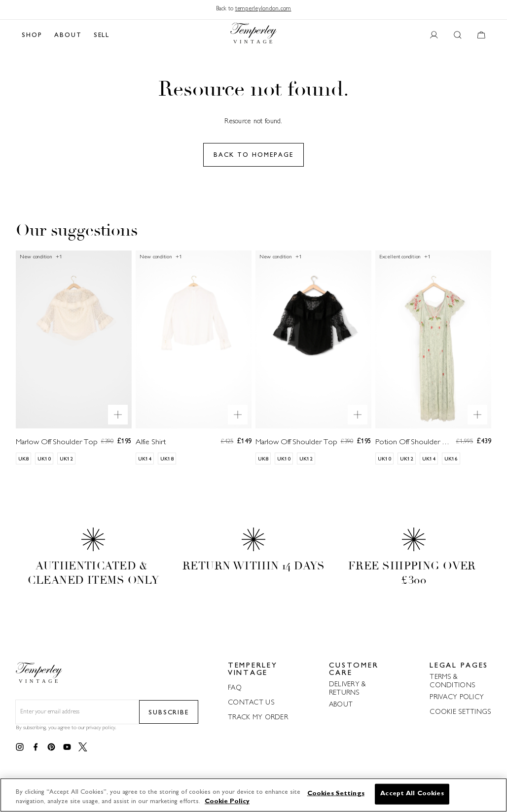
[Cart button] (481, 35)
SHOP (32, 35)
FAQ (235, 688)
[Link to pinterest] (51, 747)
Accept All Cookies (412, 794)
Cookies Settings (336, 794)
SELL (102, 35)
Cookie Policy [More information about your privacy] (227, 802)
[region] (253, 795)
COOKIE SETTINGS (460, 712)
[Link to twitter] (83, 747)
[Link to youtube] (67, 747)
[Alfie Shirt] (194, 366)
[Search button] (458, 35)
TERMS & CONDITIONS (452, 681)
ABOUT (68, 35)
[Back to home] (253, 35)
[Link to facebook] (36, 747)
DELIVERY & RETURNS (348, 689)
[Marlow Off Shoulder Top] (74, 366)
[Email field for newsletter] (77, 712)
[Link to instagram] (20, 747)
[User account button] (434, 35)
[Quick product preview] (118, 415)
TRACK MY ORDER (258, 718)
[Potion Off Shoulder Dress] (433, 366)
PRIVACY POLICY (457, 697)
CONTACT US (251, 703)
